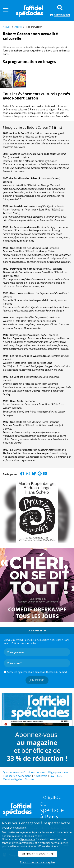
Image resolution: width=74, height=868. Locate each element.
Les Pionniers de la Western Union (30, 356)
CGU (60, 776)
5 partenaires (28, 839)
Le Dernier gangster (22, 450)
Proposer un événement (17, 776)
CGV (52, 776)
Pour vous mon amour (23, 269)
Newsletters (40, 776)
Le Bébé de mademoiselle (25, 227)
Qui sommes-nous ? (14, 772)
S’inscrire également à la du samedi (37, 672)
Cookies (29, 779)
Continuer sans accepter (38, 862)
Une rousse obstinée (22, 293)
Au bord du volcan (21, 206)
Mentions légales (12, 779)
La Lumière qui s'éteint (23, 377)
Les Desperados (19, 317)
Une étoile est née (21, 248)
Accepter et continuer (38, 854)
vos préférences (25, 843)
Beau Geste (17, 401)
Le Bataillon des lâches (24, 178)
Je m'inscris (37, 680)
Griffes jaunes (18, 335)
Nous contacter (37, 772)
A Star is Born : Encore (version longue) (33, 154)
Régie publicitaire (58, 772)
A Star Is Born (18, 133)
